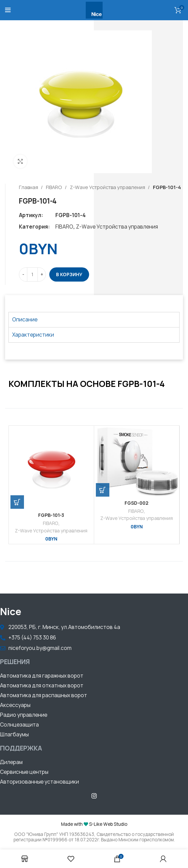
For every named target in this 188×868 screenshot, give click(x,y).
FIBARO (55, 187)
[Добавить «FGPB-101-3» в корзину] (17, 502)
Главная (29, 187)
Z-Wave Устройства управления (108, 187)
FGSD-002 (137, 503)
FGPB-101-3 (51, 515)
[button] (42, 677)
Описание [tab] (25, 320)
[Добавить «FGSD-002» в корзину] (103, 490)
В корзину (69, 274)
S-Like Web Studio (108, 824)
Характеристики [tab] (33, 335)
